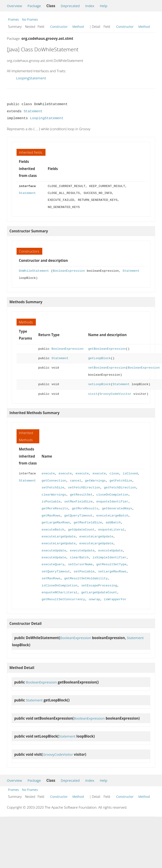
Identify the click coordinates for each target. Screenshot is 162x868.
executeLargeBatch (112, 516)
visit (93, 394)
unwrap (94, 599)
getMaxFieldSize (88, 523)
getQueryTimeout (78, 516)
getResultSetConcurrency (63, 599)
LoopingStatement (31, 78)
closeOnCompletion (112, 495)
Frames (13, 19)
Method (78, 27)
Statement (33, 111)
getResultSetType (111, 564)
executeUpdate (54, 551)
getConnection (54, 481)
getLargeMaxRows (56, 523)
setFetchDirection (84, 488)
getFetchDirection (120, 488)
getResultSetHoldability (86, 578)
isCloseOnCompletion (60, 586)
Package (34, 6)
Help (104, 6)
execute (48, 474)
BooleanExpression (69, 271)
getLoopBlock (99, 358)
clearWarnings (54, 495)
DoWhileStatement (34, 271)
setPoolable (84, 572)
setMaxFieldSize (78, 502)
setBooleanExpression (107, 368)
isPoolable (51, 502)
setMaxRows (51, 578)
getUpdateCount (81, 530)
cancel (75, 481)
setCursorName (80, 564)
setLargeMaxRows (112, 572)
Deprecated (70, 6)
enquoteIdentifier (112, 502)
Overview (14, 6)
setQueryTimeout (56, 572)
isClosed (130, 474)
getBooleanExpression (107, 349)
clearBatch (79, 558)
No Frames (30, 19)
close (114, 474)
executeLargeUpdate (59, 537)
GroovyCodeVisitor (115, 394)
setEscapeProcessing (99, 586)
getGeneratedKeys (117, 509)
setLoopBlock (99, 384)
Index (90, 6)
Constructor (59, 27)
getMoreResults (55, 509)
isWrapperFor (115, 599)
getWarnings (95, 481)
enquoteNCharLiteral (60, 593)
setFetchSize (53, 488)
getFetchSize (121, 481)
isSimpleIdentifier (110, 558)
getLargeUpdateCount (99, 593)
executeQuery (53, 564)
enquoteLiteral (111, 530)
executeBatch (53, 530)
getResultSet (81, 495)
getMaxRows (51, 516)
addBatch (113, 523)
